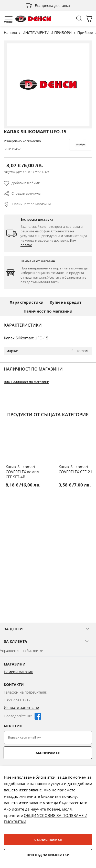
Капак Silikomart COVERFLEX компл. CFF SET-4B (23, 472)
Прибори (86, 33)
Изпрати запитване (21, 708)
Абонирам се (48, 753)
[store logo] (33, 19)
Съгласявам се (48, 840)
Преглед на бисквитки (48, 855)
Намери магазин (19, 672)
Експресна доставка (52, 5)
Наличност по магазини (31, 204)
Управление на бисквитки (22, 651)
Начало (11, 33)
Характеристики (27, 302)
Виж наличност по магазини (26, 382)
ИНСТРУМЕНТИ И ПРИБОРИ (48, 33)
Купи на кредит (66, 302)
